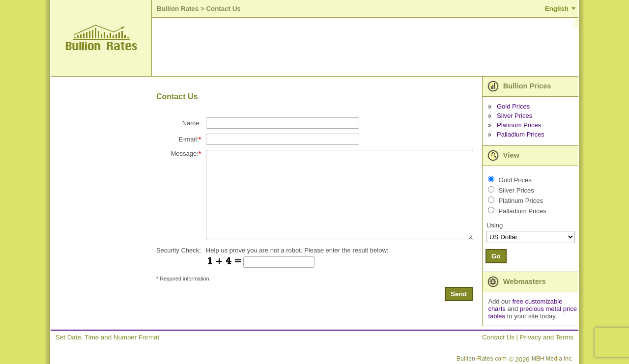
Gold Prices (513, 106)
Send (459, 294)
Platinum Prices (519, 125)
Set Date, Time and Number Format (107, 337)
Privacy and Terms (547, 337)
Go (496, 256)
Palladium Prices (521, 134)
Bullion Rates (178, 9)
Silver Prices (515, 116)
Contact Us (498, 337)
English (557, 9)
